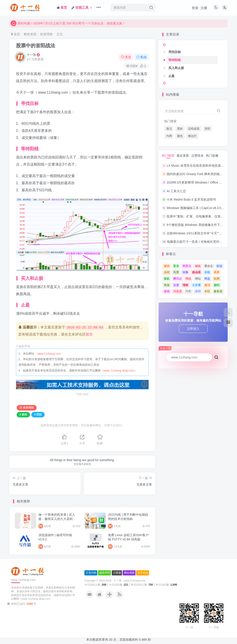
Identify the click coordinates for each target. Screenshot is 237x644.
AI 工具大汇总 (176, 191)
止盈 (171, 76)
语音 (217, 272)
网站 (198, 279)
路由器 (196, 272)
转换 (185, 272)
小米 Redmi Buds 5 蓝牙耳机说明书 (191, 200)
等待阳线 (175, 60)
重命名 (209, 266)
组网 (217, 279)
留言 (89, 334)
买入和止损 (176, 68)
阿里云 (187, 266)
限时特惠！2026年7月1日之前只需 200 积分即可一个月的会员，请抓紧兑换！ (68, 26)
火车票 (196, 285)
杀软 (207, 291)
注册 (204, 8)
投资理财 (46, 34)
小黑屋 (117, 573)
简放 (167, 285)
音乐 (176, 266)
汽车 (188, 291)
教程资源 (30, 34)
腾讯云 (178, 279)
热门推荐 (168, 156)
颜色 (180, 136)
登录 (195, 8)
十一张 (31, 55)
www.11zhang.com (49, 354)
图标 (180, 129)
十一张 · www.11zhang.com (129, 580)
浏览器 (178, 291)
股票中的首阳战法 (36, 46)
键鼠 (198, 266)
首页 (16, 34)
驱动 (167, 266)
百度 (176, 285)
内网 (169, 136)
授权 (207, 129)
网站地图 (129, 573)
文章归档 (91, 573)
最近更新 (183, 156)
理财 (185, 285)
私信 (141, 57)
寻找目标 (175, 52)
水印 (198, 291)
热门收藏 (212, 156)
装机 (167, 279)
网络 (188, 279)
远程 (167, 272)
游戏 (167, 291)
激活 (169, 129)
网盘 (207, 279)
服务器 (218, 291)
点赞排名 (197, 156)
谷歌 (207, 272)
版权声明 (105, 573)
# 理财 (38, 415)
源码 (217, 285)
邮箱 (219, 266)
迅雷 (176, 272)
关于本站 (143, 573)
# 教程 (23, 415)
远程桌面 (194, 129)
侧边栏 (192, 136)
